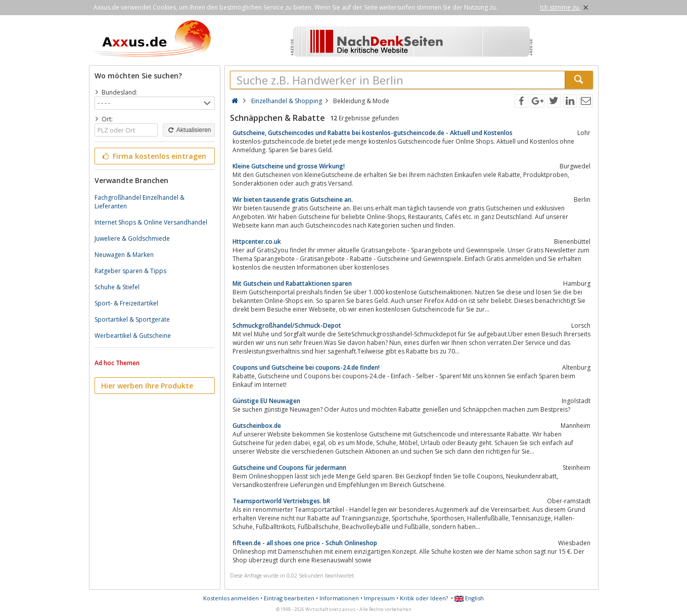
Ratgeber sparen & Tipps (130, 271)
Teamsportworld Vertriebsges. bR (281, 501)
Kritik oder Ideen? (424, 598)
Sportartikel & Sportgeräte (132, 319)
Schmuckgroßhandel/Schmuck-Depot (287, 325)
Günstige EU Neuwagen (266, 401)
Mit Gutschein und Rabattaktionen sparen (292, 283)
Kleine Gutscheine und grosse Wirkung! (289, 166)
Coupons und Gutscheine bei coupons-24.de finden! (306, 367)
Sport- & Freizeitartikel (126, 303)
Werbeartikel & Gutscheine (133, 336)
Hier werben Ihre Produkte (147, 386)
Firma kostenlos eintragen (154, 156)
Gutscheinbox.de (257, 426)
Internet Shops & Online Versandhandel (151, 222)
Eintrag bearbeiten (289, 598)
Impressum (379, 598)
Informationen (339, 598)
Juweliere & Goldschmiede (132, 238)
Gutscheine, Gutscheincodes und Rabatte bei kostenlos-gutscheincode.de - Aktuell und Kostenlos (373, 133)
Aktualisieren (189, 130)
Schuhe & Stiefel (117, 287)
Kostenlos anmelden (231, 598)
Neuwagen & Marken (124, 255)
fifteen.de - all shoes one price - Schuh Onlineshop (305, 543)
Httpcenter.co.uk (257, 241)
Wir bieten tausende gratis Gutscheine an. (293, 200)
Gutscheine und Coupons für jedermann (289, 468)
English (469, 598)
